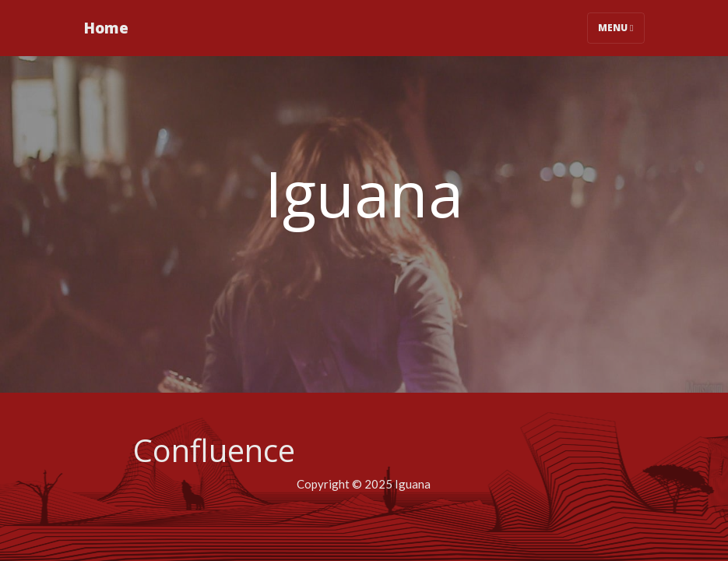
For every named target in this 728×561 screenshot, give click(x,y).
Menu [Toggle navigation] (615, 28)
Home (106, 28)
